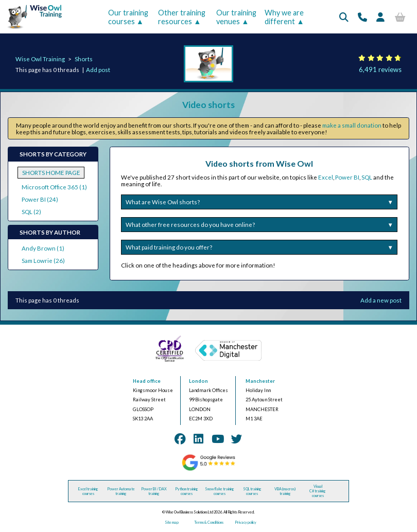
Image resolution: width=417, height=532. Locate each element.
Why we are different (284, 17)
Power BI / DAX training (154, 491)
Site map (172, 522)
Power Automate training (121, 491)
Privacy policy (246, 522)
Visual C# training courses (318, 491)
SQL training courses (252, 491)
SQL (367, 177)
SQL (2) (31, 212)
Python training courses (187, 491)
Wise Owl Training (40, 59)
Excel (326, 177)
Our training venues (236, 17)
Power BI (347, 177)
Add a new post (381, 300)
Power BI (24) (40, 199)
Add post (98, 70)
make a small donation (352, 125)
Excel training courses (88, 491)
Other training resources (182, 17)
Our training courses (128, 17)
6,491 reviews (380, 69)
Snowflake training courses (220, 491)
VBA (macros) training (285, 491)
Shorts (84, 59)
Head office (147, 381)
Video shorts (208, 105)
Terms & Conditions (209, 522)
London (198, 381)
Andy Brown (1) (43, 248)
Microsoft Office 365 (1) (54, 187)
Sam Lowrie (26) (43, 261)
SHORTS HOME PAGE (51, 173)
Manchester (260, 381)
